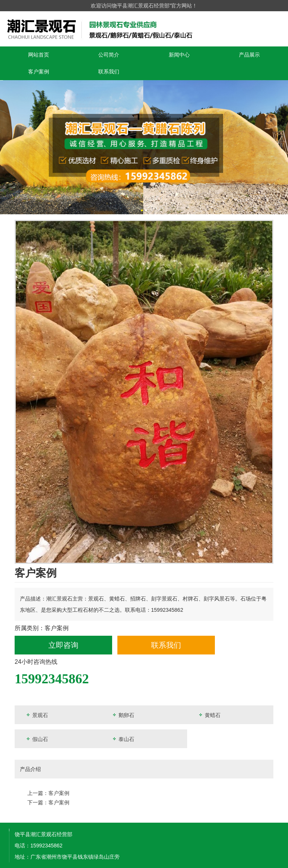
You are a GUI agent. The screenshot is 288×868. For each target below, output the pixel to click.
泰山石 (123, 739)
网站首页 (39, 55)
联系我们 (109, 72)
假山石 (37, 739)
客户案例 (39, 72)
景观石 (37, 715)
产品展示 (249, 55)
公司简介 (109, 55)
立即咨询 (63, 645)
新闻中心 (179, 55)
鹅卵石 (123, 715)
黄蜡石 (209, 715)
